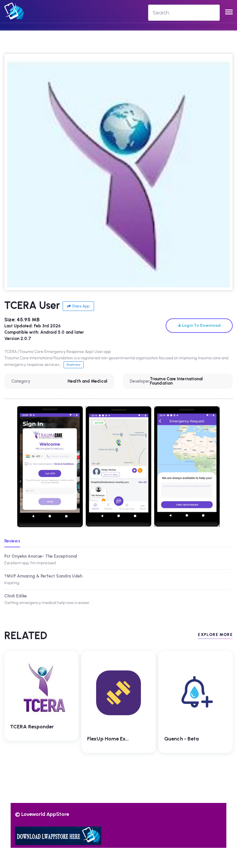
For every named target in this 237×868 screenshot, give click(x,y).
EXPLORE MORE (215, 635)
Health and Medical (87, 381)
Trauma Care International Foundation (176, 381)
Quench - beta (181, 739)
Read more (74, 365)
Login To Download (199, 325)
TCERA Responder (32, 727)
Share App (78, 306)
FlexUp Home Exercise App (119, 739)
